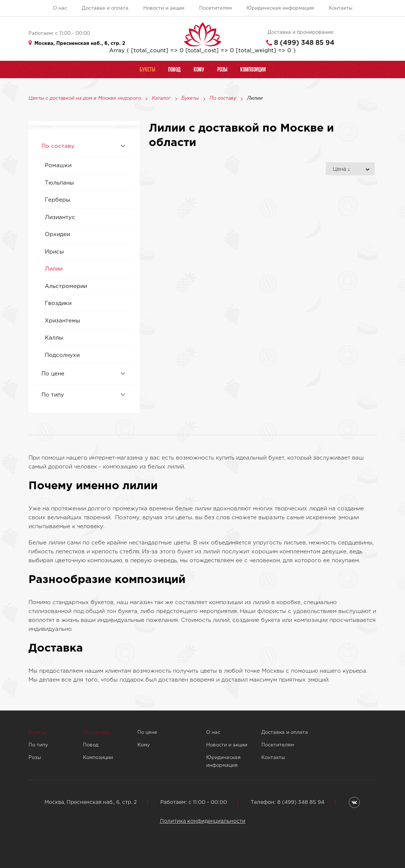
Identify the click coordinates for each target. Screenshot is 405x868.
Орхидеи (57, 234)
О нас (60, 8)
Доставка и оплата (105, 8)
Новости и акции (164, 8)
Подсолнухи (62, 355)
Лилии (54, 269)
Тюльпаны (59, 183)
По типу (53, 395)
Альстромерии (66, 286)
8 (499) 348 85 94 (304, 43)
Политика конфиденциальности (203, 821)
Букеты (190, 99)
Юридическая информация (280, 8)
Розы (35, 758)
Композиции (98, 758)
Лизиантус (60, 217)
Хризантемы (62, 321)
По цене (53, 374)
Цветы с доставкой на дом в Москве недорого (85, 99)
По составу (223, 99)
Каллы (54, 338)
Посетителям (215, 8)
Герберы (57, 200)
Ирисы (54, 252)
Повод (91, 745)
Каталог (161, 99)
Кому (144, 745)
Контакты (341, 8)
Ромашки (58, 165)
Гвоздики (58, 303)
